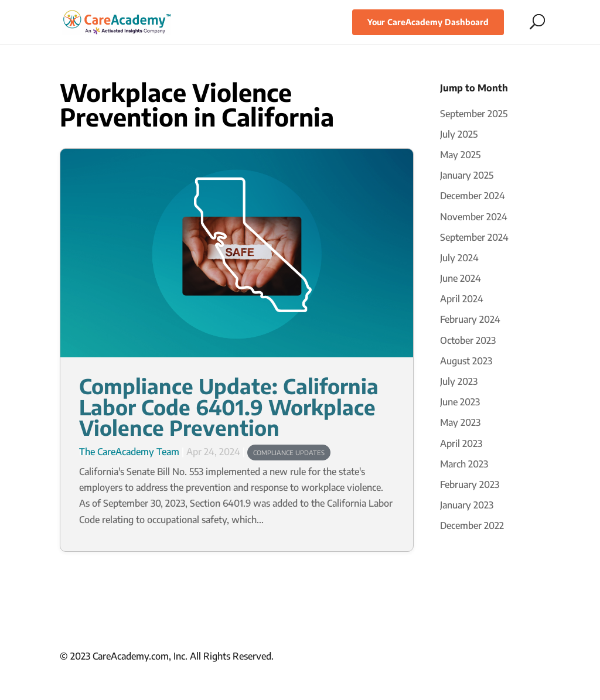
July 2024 (459, 258)
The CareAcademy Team (129, 452)
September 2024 (474, 237)
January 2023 (467, 505)
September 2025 (474, 114)
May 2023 (460, 422)
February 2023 (470, 484)
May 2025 (460, 155)
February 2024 (470, 319)
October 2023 (468, 340)
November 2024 (474, 217)
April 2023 (461, 443)
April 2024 (462, 299)
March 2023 (464, 464)
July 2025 (459, 134)
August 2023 (466, 361)
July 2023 (459, 381)
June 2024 (461, 278)
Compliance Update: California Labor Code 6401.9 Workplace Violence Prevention (229, 406)
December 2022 (472, 525)
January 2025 (467, 175)
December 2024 (473, 196)
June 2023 (460, 402)
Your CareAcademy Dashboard (428, 22)
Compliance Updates (289, 453)
